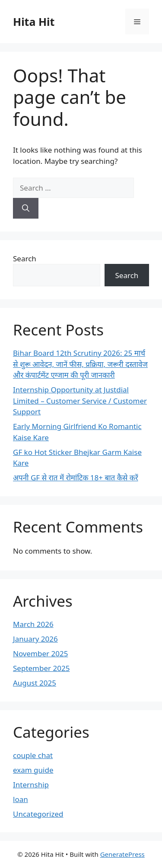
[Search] (26, 208)
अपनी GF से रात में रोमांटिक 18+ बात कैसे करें (76, 478)
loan (21, 799)
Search (25, 259)
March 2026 (33, 624)
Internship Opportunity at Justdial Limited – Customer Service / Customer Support (80, 401)
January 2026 (35, 639)
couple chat (33, 755)
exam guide (33, 770)
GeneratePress (122, 854)
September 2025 (41, 668)
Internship (31, 785)
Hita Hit (34, 22)
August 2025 (35, 683)
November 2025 (40, 653)
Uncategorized (38, 814)
